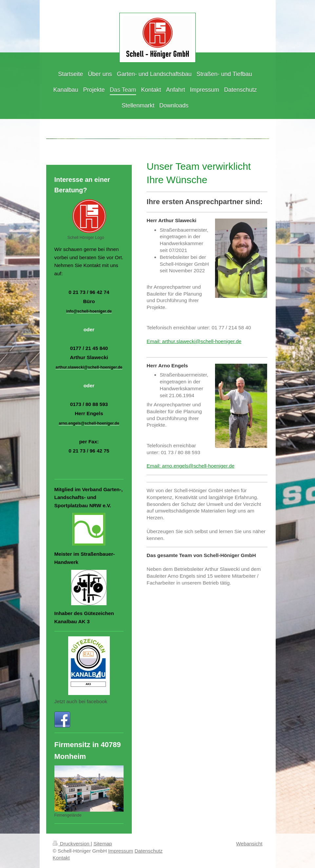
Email (153, 341)
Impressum (121, 851)
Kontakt (61, 858)
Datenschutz (148, 851)
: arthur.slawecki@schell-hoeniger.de (200, 341)
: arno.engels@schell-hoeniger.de (197, 466)
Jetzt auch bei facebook (81, 701)
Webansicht (249, 844)
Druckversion (72, 844)
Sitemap (103, 844)
